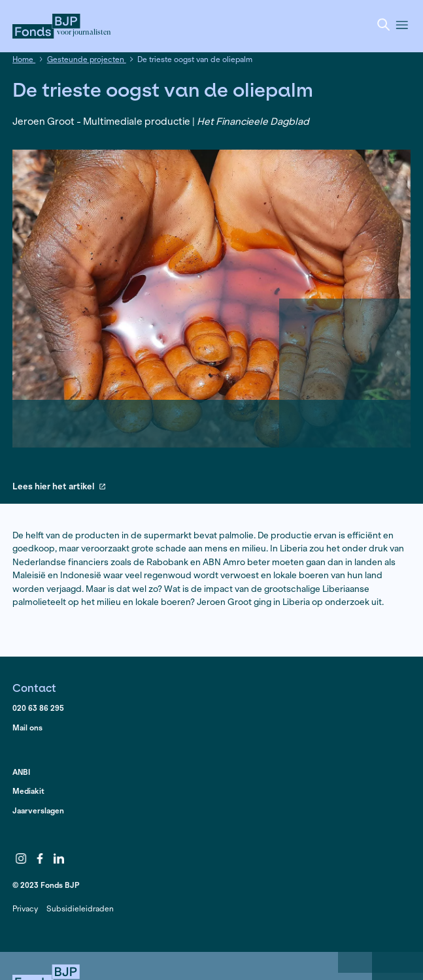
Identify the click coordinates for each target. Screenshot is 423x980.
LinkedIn (59, 858)
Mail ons (27, 727)
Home (24, 59)
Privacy (25, 908)
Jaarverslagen (38, 810)
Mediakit (28, 791)
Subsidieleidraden (80, 908)
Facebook (40, 858)
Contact (34, 688)
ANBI (21, 772)
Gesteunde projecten (87, 59)
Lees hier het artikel (59, 487)
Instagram (21, 858)
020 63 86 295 (38, 708)
